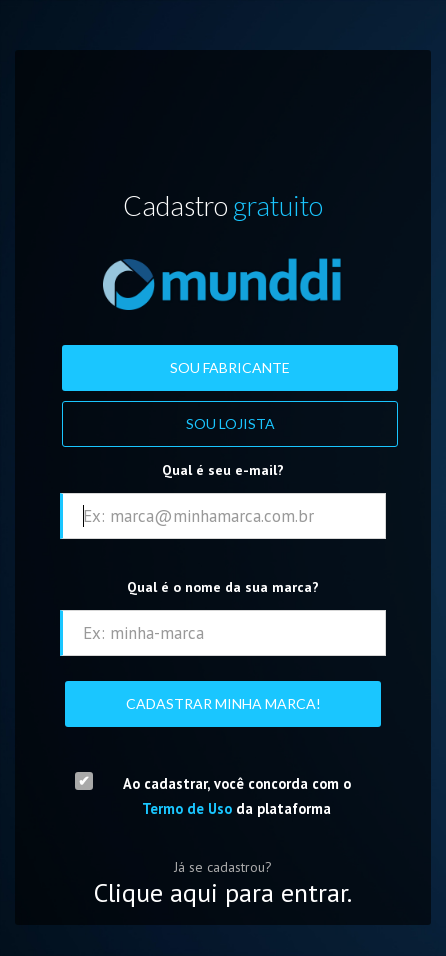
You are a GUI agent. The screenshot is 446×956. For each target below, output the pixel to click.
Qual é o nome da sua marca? (223, 587)
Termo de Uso (187, 808)
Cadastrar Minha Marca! (223, 703)
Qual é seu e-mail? (223, 470)
